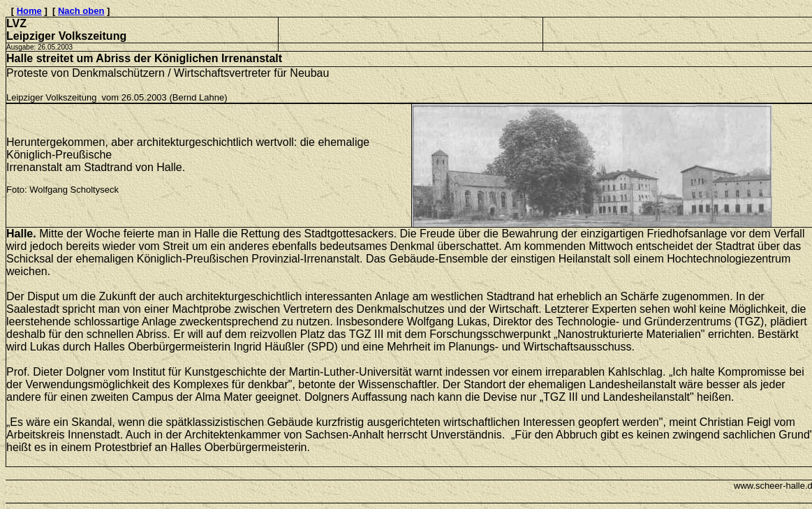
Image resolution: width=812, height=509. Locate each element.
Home (29, 11)
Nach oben (81, 11)
